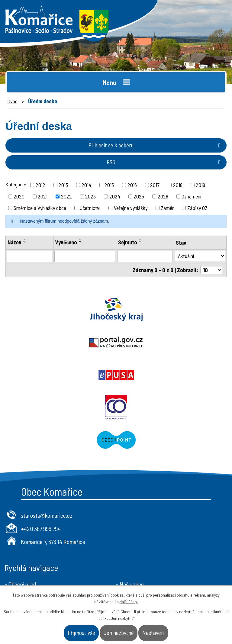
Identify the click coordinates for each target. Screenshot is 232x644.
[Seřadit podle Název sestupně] (25, 242)
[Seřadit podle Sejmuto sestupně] (140, 242)
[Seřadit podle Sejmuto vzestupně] (140, 240)
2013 (63, 185)
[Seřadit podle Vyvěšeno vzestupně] (80, 240)
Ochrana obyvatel (174, 342)
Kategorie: (16, 184)
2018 (178, 185)
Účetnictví (90, 208)
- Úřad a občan (133, 529)
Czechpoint (116, 375)
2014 (86, 185)
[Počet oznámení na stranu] (211, 270)
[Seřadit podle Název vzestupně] (25, 240)
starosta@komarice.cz (47, 450)
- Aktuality (17, 538)
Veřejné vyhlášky (131, 208)
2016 (132, 185)
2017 (155, 185)
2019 (200, 185)
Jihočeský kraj (58, 310)
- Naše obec (130, 519)
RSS (165, 162)
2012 (40, 185)
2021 (43, 196)
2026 (163, 196)
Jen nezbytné (119, 633)
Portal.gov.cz (174, 310)
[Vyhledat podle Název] (29, 256)
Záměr (167, 208)
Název (14, 242)
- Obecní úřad (20, 519)
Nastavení (153, 633)
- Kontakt (127, 538)
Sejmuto (128, 242)
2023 (90, 196)
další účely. (129, 602)
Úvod (12, 101)
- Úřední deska (21, 529)
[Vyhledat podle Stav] (200, 256)
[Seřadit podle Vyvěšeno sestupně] (80, 242)
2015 (109, 185)
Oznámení (191, 196)
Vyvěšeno (66, 242)
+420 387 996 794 (41, 463)
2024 (115, 196)
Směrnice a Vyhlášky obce (40, 208)
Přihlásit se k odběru (156, 145)
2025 (139, 196)
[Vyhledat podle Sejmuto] (145, 256)
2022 (66, 196)
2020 (19, 196)
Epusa (58, 342)
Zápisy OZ (197, 208)
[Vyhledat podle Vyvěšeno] (85, 256)
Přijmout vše (81, 633)
